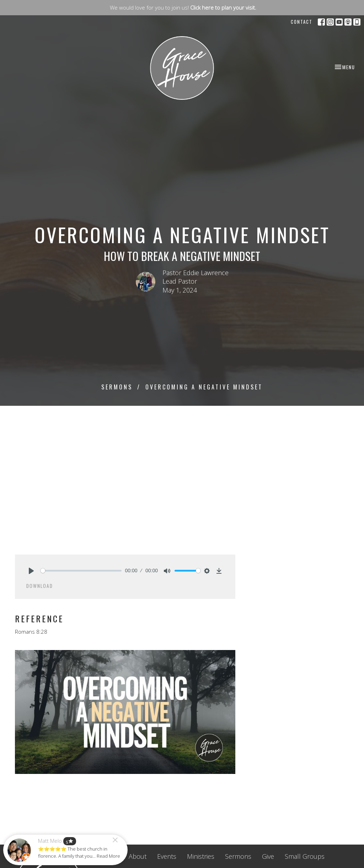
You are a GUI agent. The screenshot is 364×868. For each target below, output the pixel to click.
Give (268, 856)
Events (167, 856)
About (138, 856)
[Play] (31, 571)
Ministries (201, 856)
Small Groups (305, 856)
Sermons (117, 387)
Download (40, 586)
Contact (302, 22)
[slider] (81, 571)
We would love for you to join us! (183, 7)
